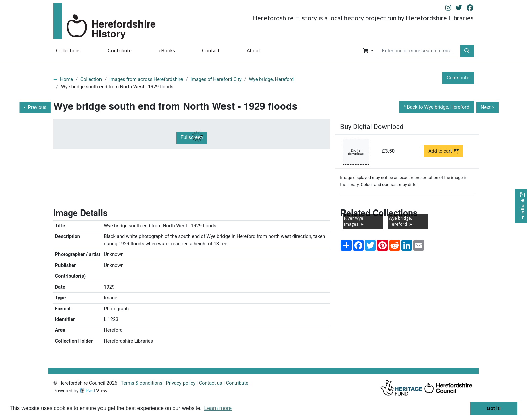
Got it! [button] (494, 408)
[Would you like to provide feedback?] (521, 206)
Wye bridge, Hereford (272, 79)
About (254, 51)
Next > (488, 108)
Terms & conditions (141, 383)
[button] (368, 51)
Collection (91, 79)
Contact (211, 51)
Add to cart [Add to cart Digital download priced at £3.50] (443, 151)
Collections (68, 51)
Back (438, 107)
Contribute (120, 51)
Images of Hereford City (216, 79)
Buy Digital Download (372, 127)
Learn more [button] (218, 408)
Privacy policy (181, 383)
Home (66, 79)
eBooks (167, 51)
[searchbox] (419, 51)
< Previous (35, 108)
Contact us (211, 383)
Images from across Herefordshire (146, 79)
